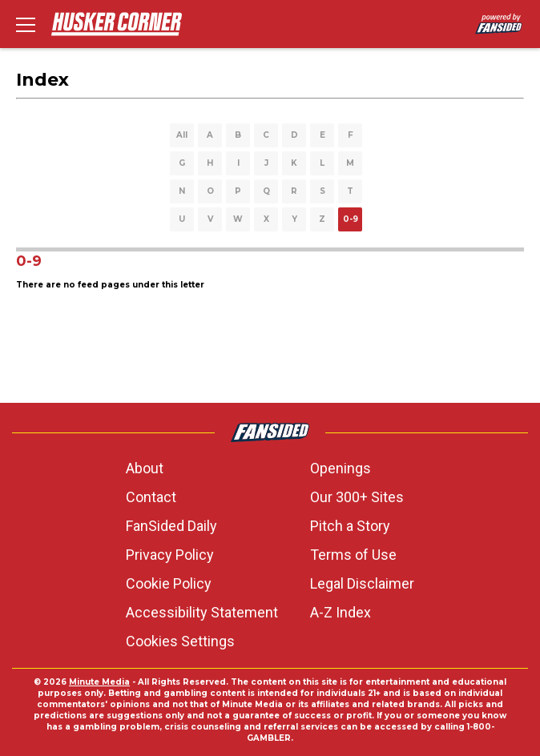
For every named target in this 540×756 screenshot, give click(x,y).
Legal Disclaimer (362, 583)
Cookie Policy (169, 583)
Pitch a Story (350, 526)
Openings (341, 468)
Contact (151, 497)
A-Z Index (341, 612)
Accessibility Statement (202, 612)
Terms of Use (353, 555)
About (145, 468)
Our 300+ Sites (357, 497)
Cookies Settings (180, 641)
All (182, 135)
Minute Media (99, 682)
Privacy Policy (170, 555)
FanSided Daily (171, 526)
